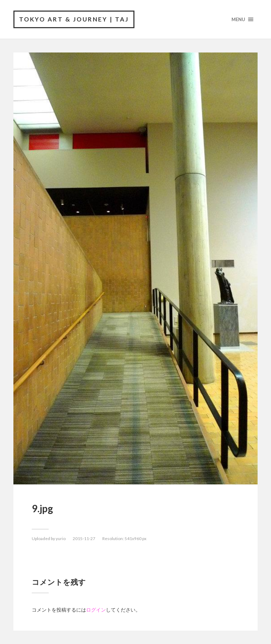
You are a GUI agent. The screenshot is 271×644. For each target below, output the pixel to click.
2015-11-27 (84, 538)
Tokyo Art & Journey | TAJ (74, 19)
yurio (61, 538)
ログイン (96, 610)
